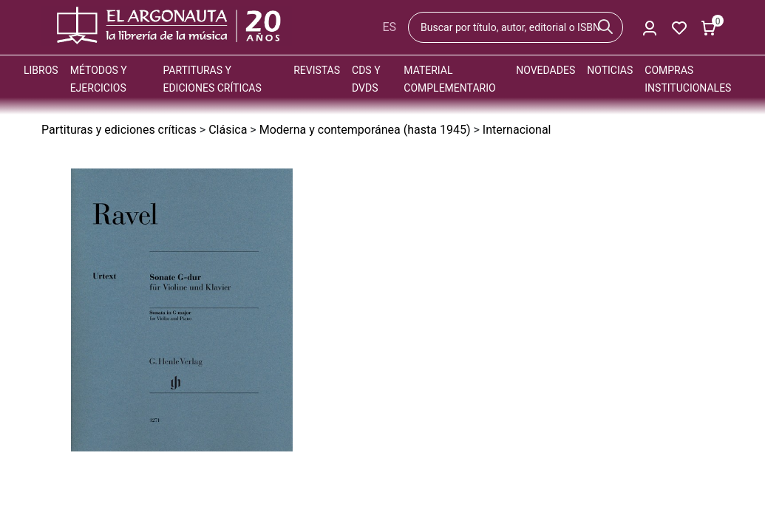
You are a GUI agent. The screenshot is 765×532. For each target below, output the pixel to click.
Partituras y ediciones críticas (119, 130)
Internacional (517, 130)
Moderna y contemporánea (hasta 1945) (365, 130)
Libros (41, 70)
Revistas (317, 70)
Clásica (228, 130)
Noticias (610, 70)
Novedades (545, 70)
